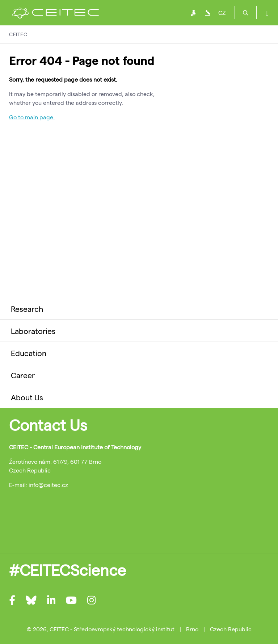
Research (27, 309)
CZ (222, 13)
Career (23, 375)
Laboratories (33, 331)
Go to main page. (32, 117)
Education (29, 353)
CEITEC (18, 34)
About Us (27, 397)
